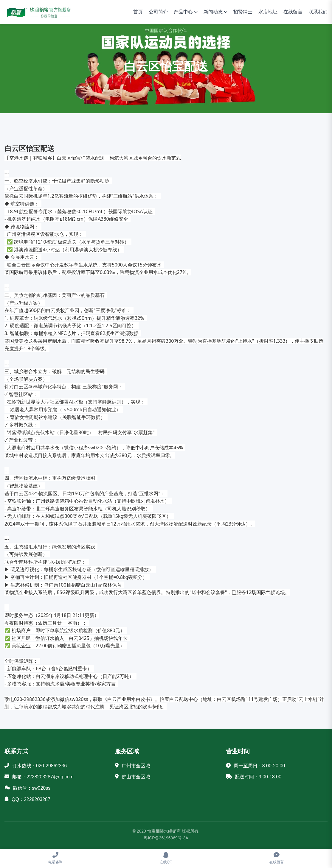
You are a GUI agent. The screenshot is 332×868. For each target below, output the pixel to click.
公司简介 (158, 12)
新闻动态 (213, 12)
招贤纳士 (243, 12)
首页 (138, 12)
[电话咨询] (55, 858)
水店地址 (268, 12)
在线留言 (293, 12)
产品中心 (183, 12)
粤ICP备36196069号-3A (166, 838)
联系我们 (318, 12)
